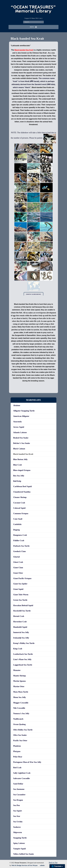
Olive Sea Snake (20, 735)
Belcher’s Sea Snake (22, 443)
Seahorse (17, 827)
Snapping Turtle (20, 838)
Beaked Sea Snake (21, 438)
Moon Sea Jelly (20, 697)
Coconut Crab (19, 503)
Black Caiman (19, 449)
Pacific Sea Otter (20, 740)
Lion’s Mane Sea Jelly (22, 659)
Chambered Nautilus (22, 492)
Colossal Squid (19, 508)
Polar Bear (18, 757)
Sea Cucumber (19, 795)
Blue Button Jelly (20, 459)
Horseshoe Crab (20, 622)
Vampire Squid (19, 849)
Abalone (17, 405)
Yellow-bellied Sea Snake (24, 854)
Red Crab (17, 768)
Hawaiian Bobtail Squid (23, 605)
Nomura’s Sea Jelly (21, 713)
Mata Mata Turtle (21, 692)
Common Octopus (21, 513)
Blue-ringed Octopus (22, 470)
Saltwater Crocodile (21, 778)
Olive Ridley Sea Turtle (23, 730)
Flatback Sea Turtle (21, 546)
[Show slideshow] (33, 294)
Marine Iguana (19, 681)
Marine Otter (19, 686)
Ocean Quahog (19, 724)
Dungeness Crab (20, 535)
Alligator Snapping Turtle (24, 411)
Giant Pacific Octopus (22, 578)
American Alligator (21, 416)
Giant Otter (18, 573)
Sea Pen (16, 805)
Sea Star (17, 816)
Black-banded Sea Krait (23, 454)
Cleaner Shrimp (20, 497)
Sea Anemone (19, 789)
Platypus (17, 751)
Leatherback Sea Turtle (23, 654)
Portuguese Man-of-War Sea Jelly (27, 762)
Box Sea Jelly (19, 476)
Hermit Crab (19, 616)
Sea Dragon (18, 800)
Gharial (16, 557)
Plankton (17, 746)
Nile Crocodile (19, 708)
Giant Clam (18, 568)
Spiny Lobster (19, 843)
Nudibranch (18, 719)
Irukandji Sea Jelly (21, 638)
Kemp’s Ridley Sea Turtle (24, 643)
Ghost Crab (18, 562)
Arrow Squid (19, 427)
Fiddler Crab (19, 540)
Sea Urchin (18, 822)
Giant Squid (18, 589)
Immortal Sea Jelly (21, 632)
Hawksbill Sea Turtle (22, 611)
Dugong (16, 530)
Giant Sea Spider (20, 584)
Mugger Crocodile (21, 703)
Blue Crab (18, 465)
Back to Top (53, 863)
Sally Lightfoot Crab (22, 773)
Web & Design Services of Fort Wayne (25, 865)
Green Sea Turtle (20, 600)
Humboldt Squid (20, 627)
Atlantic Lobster (20, 432)
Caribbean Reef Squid (22, 486)
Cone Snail (18, 519)
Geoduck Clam (19, 551)
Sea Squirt (18, 811)
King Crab (18, 649)
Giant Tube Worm (21, 595)
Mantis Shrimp (20, 676)
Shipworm (18, 832)
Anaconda (17, 422)
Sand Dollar (18, 784)
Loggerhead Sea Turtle (23, 665)
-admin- (42, 865)
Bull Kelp (17, 481)
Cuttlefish (17, 524)
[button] (32, 27)
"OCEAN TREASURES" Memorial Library (33, 8)
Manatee (17, 670)
